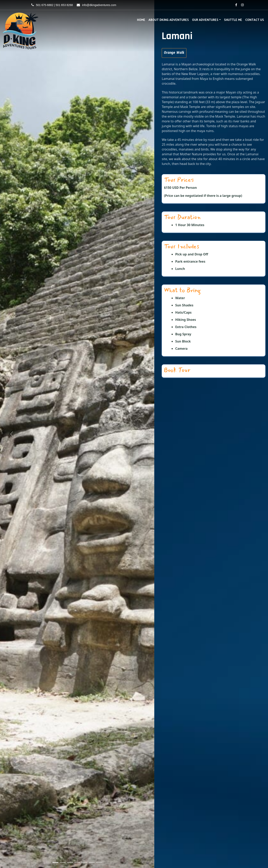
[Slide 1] (55, 862)
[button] (12, 434)
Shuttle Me (233, 20)
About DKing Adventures (169, 20)
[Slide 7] (99, 862)
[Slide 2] (63, 862)
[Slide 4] (77, 862)
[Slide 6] (92, 862)
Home (141, 20)
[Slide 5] (84, 862)
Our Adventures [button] (205, 20)
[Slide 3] (70, 862)
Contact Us (255, 20)
